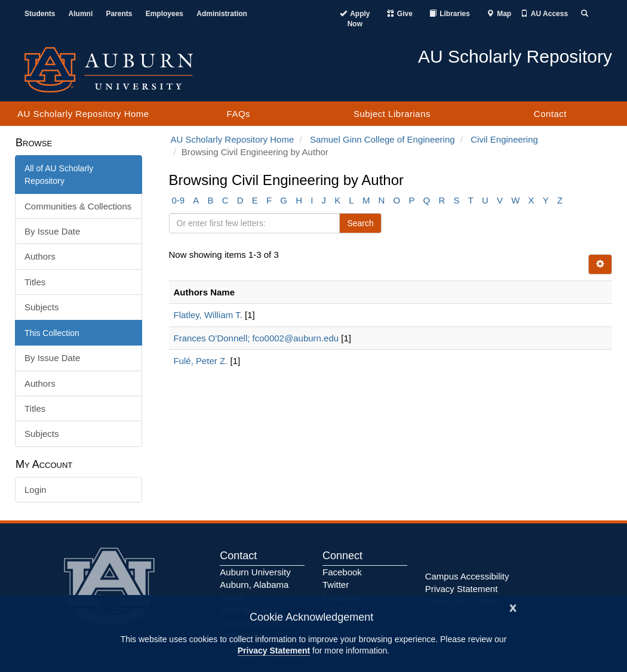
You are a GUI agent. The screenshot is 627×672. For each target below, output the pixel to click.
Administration (222, 14)
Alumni (81, 14)
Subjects (42, 307)
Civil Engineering (504, 139)
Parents (119, 14)
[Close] (513, 607)
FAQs (239, 114)
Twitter (336, 585)
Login (36, 490)
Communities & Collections (78, 206)
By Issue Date (52, 231)
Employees (165, 14)
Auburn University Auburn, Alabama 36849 (255, 585)
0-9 (179, 200)
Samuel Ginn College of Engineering (382, 139)
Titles (35, 282)
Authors (40, 256)
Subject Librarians (392, 114)
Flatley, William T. (208, 315)
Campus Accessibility (467, 576)
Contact (550, 114)
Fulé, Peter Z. (201, 361)
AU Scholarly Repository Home (83, 114)
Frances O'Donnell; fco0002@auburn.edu (256, 338)
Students (40, 14)
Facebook (342, 572)
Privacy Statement (274, 651)
